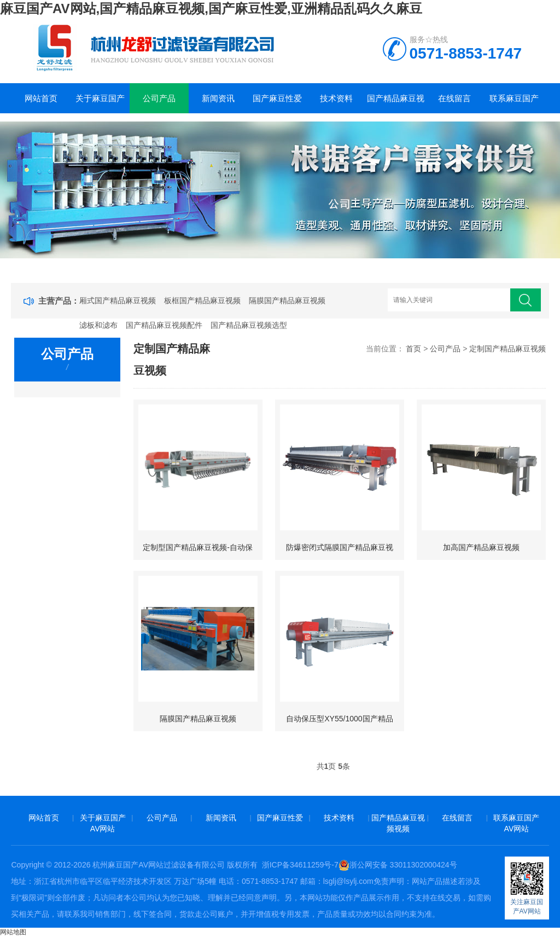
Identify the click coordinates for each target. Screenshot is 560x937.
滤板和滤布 (98, 325)
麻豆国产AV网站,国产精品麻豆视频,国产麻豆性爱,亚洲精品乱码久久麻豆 (211, 8)
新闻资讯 (218, 98)
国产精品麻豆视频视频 (396, 103)
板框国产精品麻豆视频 (202, 300)
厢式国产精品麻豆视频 (118, 300)
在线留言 (454, 98)
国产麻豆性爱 (277, 98)
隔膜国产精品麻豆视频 (287, 300)
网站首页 (41, 98)
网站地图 (13, 932)
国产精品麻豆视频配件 (164, 325)
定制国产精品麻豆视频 (507, 349)
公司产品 (159, 98)
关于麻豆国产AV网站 (100, 103)
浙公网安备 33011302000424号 (398, 865)
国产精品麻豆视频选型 (249, 325)
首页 (413, 349)
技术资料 (336, 98)
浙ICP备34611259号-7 (300, 865)
